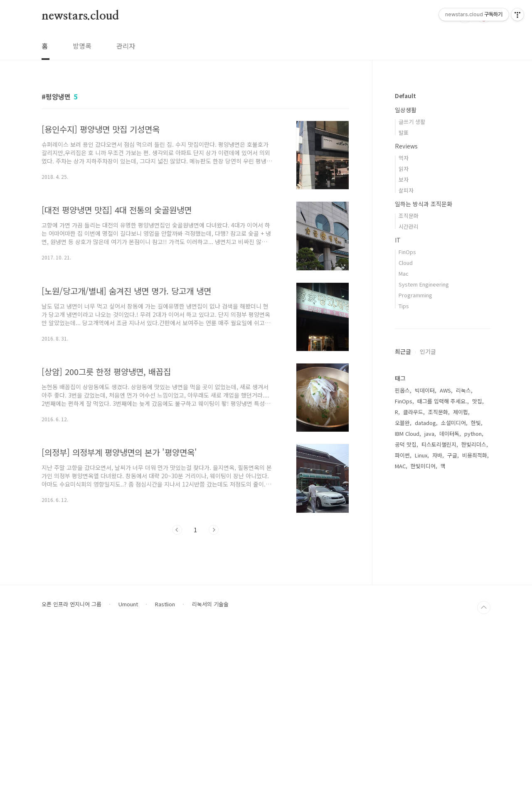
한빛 (476, 423)
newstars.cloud (80, 16)
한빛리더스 (474, 444)
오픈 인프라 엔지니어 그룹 (71, 779)
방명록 (82, 46)
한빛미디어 (423, 466)
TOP (484, 783)
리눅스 (463, 390)
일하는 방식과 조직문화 (424, 204)
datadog (425, 423)
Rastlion (165, 779)
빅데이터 (425, 390)
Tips (404, 306)
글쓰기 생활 (412, 122)
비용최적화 (475, 455)
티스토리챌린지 (439, 444)
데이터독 (449, 434)
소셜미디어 (453, 423)
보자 (404, 179)
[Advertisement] (443, 613)
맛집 (477, 401)
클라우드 (413, 412)
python (473, 434)
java (429, 434)
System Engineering (424, 284)
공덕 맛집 (406, 444)
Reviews (406, 146)
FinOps (407, 252)
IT (398, 240)
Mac (404, 273)
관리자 (126, 46)
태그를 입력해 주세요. (442, 401)
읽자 (404, 169)
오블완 (402, 423)
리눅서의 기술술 (210, 779)
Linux (421, 455)
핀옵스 (402, 390)
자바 (437, 455)
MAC (400, 466)
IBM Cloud (407, 434)
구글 (452, 455)
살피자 (406, 190)
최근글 (403, 351)
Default (405, 96)
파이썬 (402, 455)
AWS (445, 390)
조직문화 (409, 216)
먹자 (404, 158)
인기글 (428, 351)
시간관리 (409, 226)
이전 (177, 530)
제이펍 (461, 412)
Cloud (406, 263)
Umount (128, 779)
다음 (214, 530)
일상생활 (406, 110)
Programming (415, 295)
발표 (404, 132)
